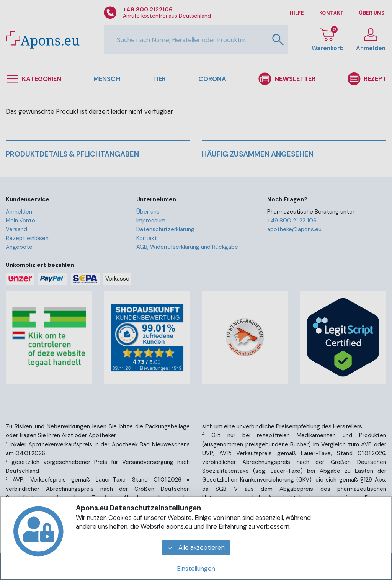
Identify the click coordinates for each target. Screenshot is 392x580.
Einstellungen (196, 569)
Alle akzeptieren (196, 547)
